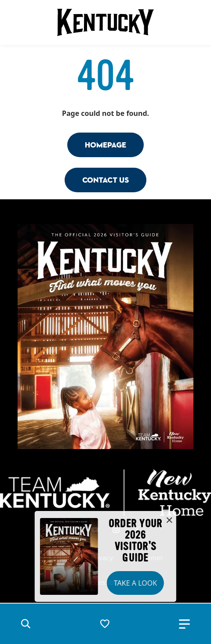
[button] (25, 624)
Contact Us (105, 180)
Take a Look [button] (135, 583)
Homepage (105, 145)
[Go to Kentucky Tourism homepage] (105, 22)
